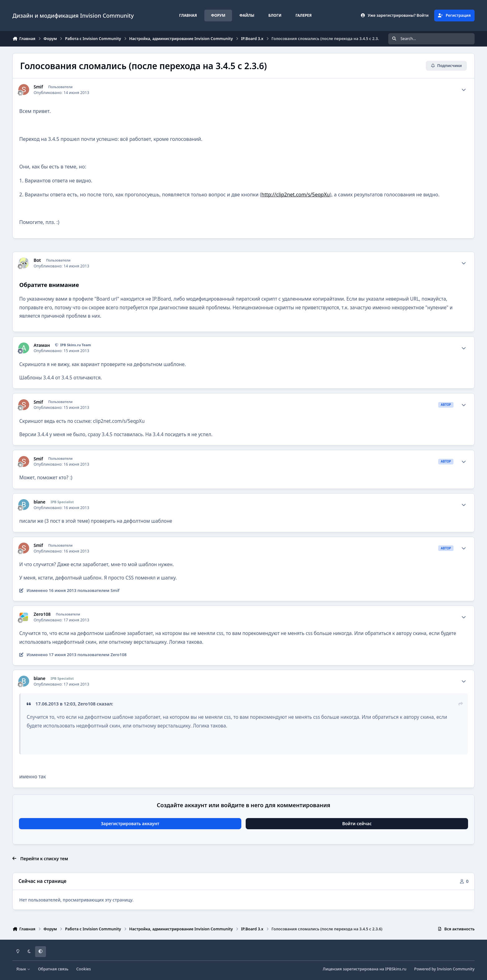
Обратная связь (53, 969)
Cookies (84, 969)
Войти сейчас (357, 823)
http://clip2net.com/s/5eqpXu (296, 195)
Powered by (444, 969)
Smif (38, 87)
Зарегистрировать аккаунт (130, 823)
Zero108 (42, 614)
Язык (23, 969)
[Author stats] (464, 90)
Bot (37, 260)
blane (39, 502)
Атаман (42, 345)
